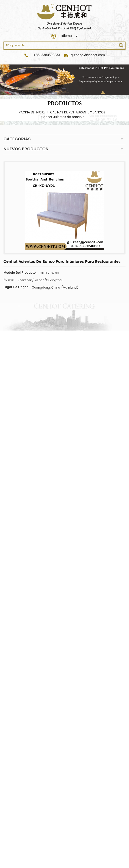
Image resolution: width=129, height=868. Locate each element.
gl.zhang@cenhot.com (84, 55)
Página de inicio (32, 113)
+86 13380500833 (47, 55)
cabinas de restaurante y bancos (78, 113)
